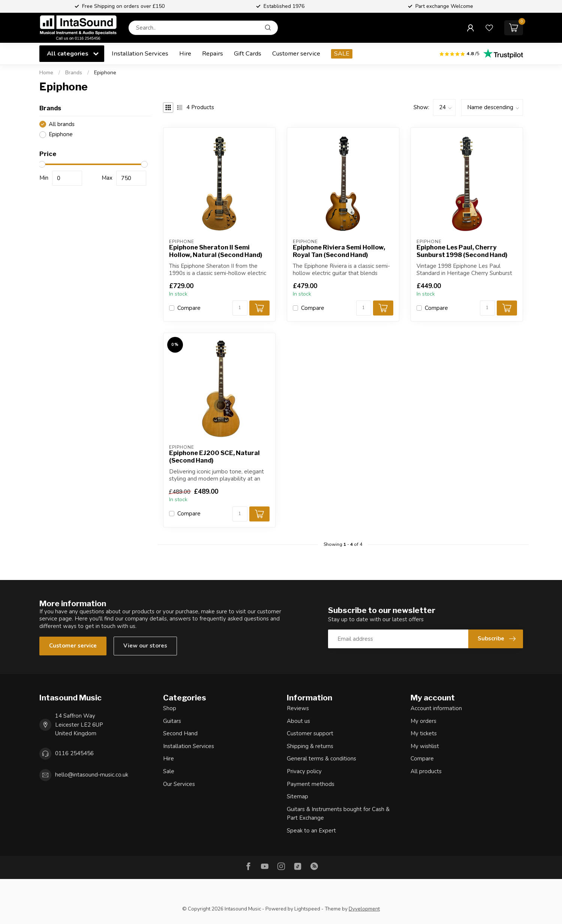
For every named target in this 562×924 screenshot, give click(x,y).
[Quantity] (240, 308)
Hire (185, 53)
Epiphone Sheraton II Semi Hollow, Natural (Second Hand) (216, 251)
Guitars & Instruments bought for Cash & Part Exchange (338, 814)
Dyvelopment (364, 909)
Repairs (213, 53)
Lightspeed (307, 909)
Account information (436, 708)
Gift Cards (248, 53)
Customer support (310, 733)
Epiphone (105, 73)
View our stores (145, 646)
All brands (62, 124)
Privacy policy (304, 771)
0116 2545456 (74, 753)
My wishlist (425, 746)
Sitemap (297, 796)
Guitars (172, 721)
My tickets (424, 733)
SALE (342, 53)
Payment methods (311, 784)
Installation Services (140, 53)
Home (46, 73)
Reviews (298, 708)
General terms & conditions (321, 759)
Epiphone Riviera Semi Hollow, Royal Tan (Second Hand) (339, 251)
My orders (423, 721)
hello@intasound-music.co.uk (92, 775)
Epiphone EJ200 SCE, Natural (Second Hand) (214, 457)
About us (298, 721)
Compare (189, 308)
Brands (74, 73)
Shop (170, 708)
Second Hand (180, 733)
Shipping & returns (310, 746)
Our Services (179, 784)
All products (426, 771)
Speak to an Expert (311, 831)
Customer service (296, 53)
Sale (169, 771)
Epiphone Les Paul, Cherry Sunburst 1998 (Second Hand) (462, 251)
